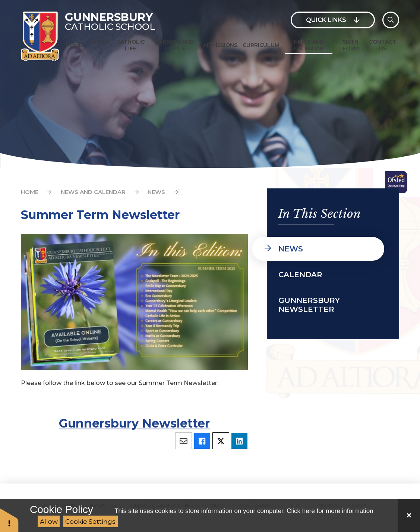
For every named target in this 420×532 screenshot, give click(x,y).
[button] (9, 520)
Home (30, 192)
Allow (49, 522)
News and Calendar (93, 192)
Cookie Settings (90, 522)
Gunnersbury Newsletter (134, 423)
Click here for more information (330, 511)
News (156, 192)
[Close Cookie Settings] (409, 515)
